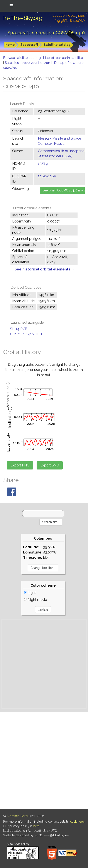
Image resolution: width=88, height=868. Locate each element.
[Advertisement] (44, 664)
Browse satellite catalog (22, 58)
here (36, 826)
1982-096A (47, 176)
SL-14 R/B (19, 329)
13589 (43, 164)
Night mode (35, 600)
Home (10, 45)
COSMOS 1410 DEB (26, 334)
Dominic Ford (17, 816)
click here (77, 822)
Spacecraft (29, 45)
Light (30, 593)
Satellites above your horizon (28, 63)
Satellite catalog (57, 45)
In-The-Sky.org (23, 18)
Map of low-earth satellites (64, 58)
